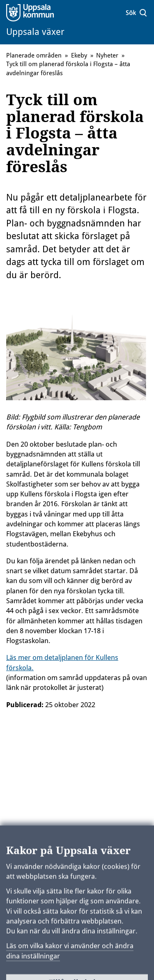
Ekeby (79, 55)
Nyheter (107, 55)
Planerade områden (34, 55)
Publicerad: (25, 705)
